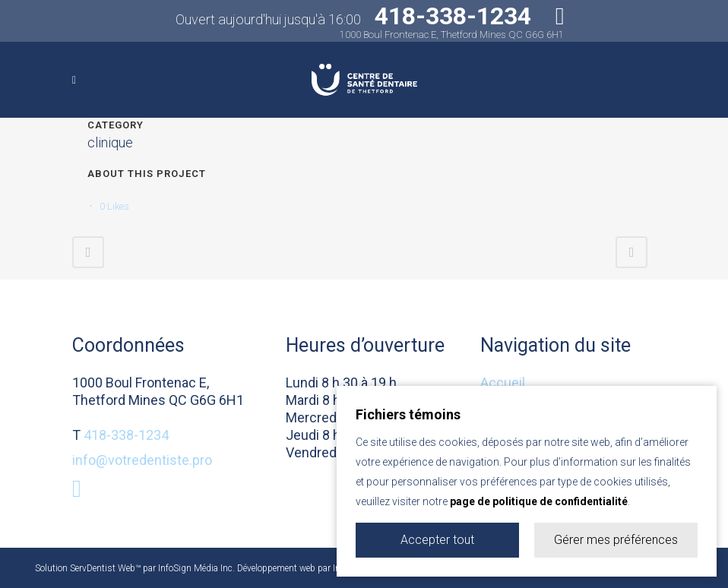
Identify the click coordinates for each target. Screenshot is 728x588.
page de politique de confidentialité (539, 501)
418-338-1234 (126, 435)
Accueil (503, 383)
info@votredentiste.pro (142, 460)
